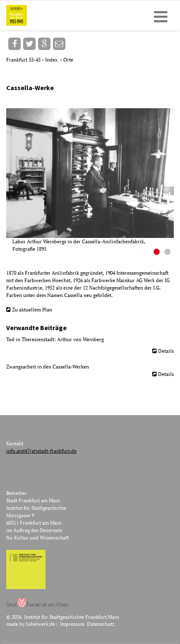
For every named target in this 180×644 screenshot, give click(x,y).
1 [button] (158, 253)
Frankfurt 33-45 (24, 60)
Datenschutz (101, 624)
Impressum (72, 624)
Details (166, 351)
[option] (93, 181)
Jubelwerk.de (41, 624)
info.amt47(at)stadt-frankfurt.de (41, 451)
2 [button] (168, 253)
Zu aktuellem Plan (32, 310)
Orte (68, 60)
